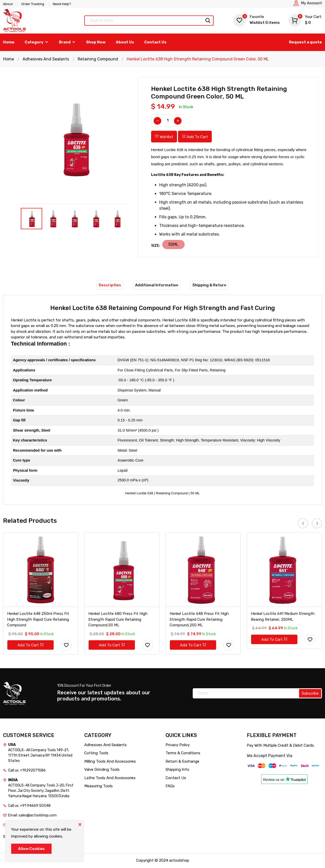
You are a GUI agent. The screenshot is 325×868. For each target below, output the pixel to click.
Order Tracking (33, 4)
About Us (125, 42)
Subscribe (310, 694)
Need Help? (62, 4)
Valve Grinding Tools (102, 770)
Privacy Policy (178, 745)
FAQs (170, 786)
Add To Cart (195, 137)
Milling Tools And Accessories (110, 762)
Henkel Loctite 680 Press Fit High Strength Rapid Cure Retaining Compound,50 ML (118, 620)
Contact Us (155, 42)
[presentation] (303, 523)
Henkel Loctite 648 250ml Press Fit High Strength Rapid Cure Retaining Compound (38, 620)
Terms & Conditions (183, 753)
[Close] (80, 824)
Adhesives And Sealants (46, 59)
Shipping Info (177, 770)
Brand (67, 42)
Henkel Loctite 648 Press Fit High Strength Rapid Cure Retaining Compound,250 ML (199, 620)
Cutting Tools (96, 753)
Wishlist (256, 20)
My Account (311, 3)
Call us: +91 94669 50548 (29, 806)
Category (37, 42)
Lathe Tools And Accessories (110, 778)
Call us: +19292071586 (27, 771)
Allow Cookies (31, 849)
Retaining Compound (98, 59)
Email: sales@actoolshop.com (32, 816)
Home (9, 42)
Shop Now (96, 42)
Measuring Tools (99, 786)
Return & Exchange (182, 762)
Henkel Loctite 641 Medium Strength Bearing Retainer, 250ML (283, 617)
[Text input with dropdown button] (149, 21)
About (8, 4)
